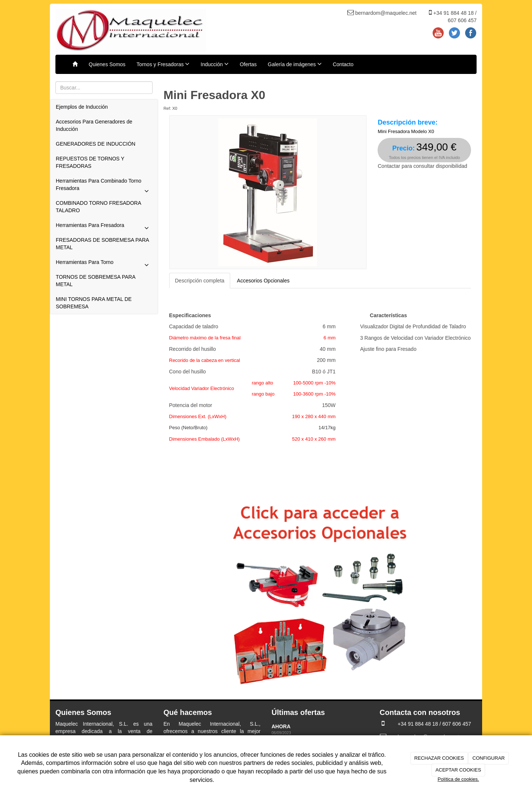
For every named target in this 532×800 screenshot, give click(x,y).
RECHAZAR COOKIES (439, 758)
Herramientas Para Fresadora (104, 227)
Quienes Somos (107, 64)
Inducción (215, 64)
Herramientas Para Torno (104, 264)
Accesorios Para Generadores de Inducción (94, 125)
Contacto (343, 64)
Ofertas (248, 64)
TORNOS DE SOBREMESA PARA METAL (96, 281)
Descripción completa (200, 281)
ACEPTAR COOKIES (458, 770)
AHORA (282, 726)
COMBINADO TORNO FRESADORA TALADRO (98, 207)
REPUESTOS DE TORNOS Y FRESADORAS (90, 162)
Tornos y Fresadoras (163, 64)
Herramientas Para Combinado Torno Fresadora (104, 187)
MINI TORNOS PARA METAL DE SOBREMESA (94, 303)
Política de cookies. (458, 779)
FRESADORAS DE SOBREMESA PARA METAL (102, 244)
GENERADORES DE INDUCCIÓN (96, 144)
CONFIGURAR (489, 758)
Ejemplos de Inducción (82, 107)
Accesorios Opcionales (263, 281)
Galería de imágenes (295, 64)
